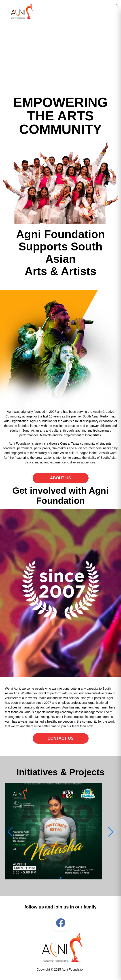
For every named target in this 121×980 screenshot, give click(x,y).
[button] (61, 878)
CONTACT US (60, 738)
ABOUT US (61, 478)
